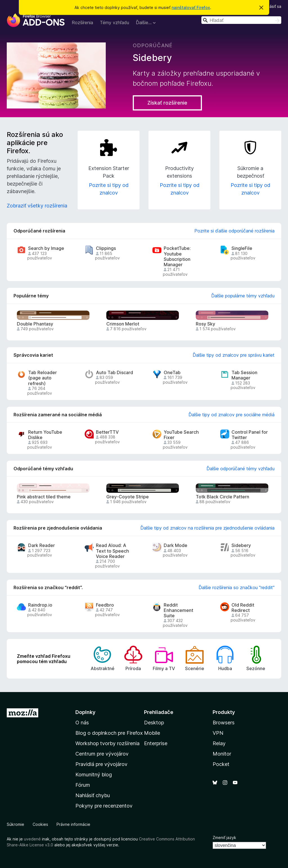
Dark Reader (41, 545)
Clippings (106, 248)
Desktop (154, 723)
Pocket (221, 764)
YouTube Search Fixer (181, 435)
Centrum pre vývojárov (102, 754)
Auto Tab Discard (114, 373)
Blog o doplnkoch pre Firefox (109, 733)
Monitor (222, 754)
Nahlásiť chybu (93, 795)
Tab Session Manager (244, 375)
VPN (218, 733)
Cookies (40, 824)
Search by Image (46, 248)
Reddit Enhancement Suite (178, 610)
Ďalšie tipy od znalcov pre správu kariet (234, 355)
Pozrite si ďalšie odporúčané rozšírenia (234, 231)
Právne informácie (73, 824)
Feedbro (105, 605)
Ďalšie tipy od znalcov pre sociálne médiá (231, 415)
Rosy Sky (205, 324)
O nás (82, 723)
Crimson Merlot (123, 324)
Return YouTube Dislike (45, 435)
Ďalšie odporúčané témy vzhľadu (240, 469)
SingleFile (242, 248)
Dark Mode (175, 545)
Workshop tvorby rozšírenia (107, 743)
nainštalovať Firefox (191, 7)
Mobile (152, 733)
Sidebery (241, 545)
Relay (219, 743)
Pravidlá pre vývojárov (101, 764)
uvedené (32, 839)
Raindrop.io (40, 605)
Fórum (83, 785)
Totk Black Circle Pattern (222, 497)
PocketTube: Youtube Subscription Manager (177, 256)
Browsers (224, 723)
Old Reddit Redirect (243, 608)
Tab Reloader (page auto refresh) (42, 378)
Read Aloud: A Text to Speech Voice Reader (112, 551)
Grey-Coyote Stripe (128, 497)
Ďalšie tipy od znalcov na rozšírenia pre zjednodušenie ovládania (207, 528)
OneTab (172, 373)
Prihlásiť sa (271, 6)
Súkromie (15, 824)
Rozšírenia (82, 22)
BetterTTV (107, 432)
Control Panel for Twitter (250, 435)
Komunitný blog (94, 775)
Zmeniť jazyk (224, 838)
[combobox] (241, 20)
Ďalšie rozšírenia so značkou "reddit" (237, 587)
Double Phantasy (35, 324)
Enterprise (156, 743)
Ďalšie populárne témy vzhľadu (243, 296)
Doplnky (85, 712)
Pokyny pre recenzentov (104, 806)
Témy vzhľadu (114, 22)
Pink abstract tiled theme (44, 497)
